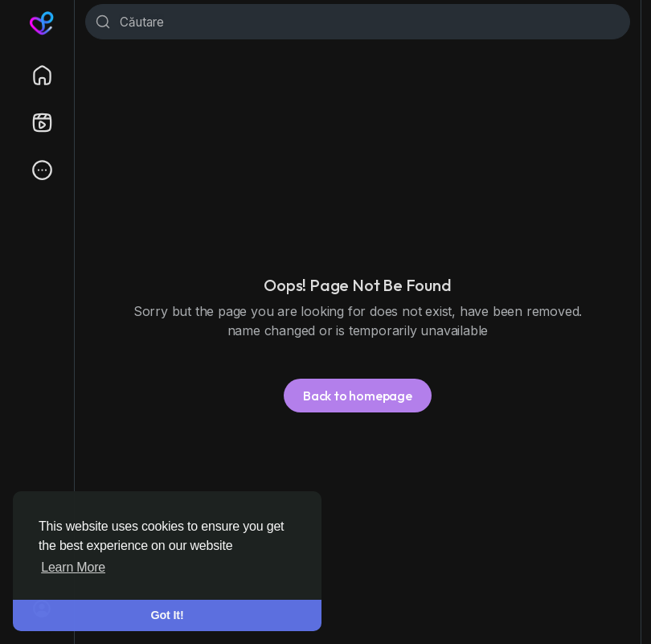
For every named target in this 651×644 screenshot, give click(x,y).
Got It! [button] (168, 615)
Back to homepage (358, 396)
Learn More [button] (73, 567)
